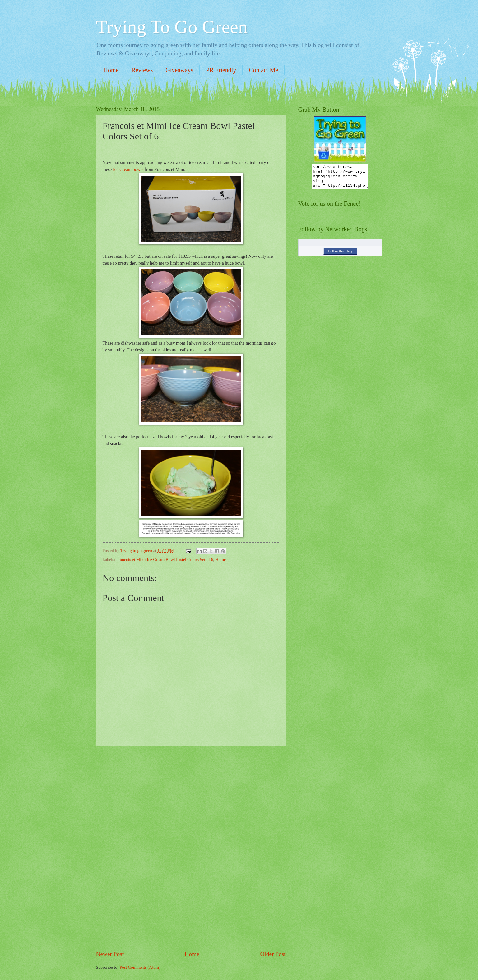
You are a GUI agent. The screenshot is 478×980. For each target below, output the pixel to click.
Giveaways (179, 70)
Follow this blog (340, 256)
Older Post (273, 954)
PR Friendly (221, 70)
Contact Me (263, 70)
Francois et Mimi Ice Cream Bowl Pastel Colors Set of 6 (165, 560)
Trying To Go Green (172, 27)
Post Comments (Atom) (140, 967)
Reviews (142, 70)
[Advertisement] (191, 848)
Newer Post (110, 954)
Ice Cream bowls (128, 169)
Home (111, 70)
